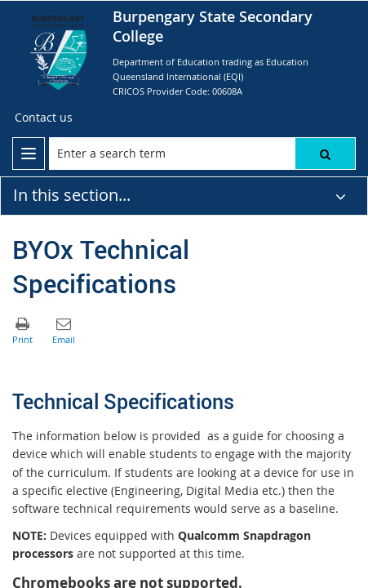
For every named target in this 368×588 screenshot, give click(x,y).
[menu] (29, 154)
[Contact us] (44, 118)
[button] (325, 154)
